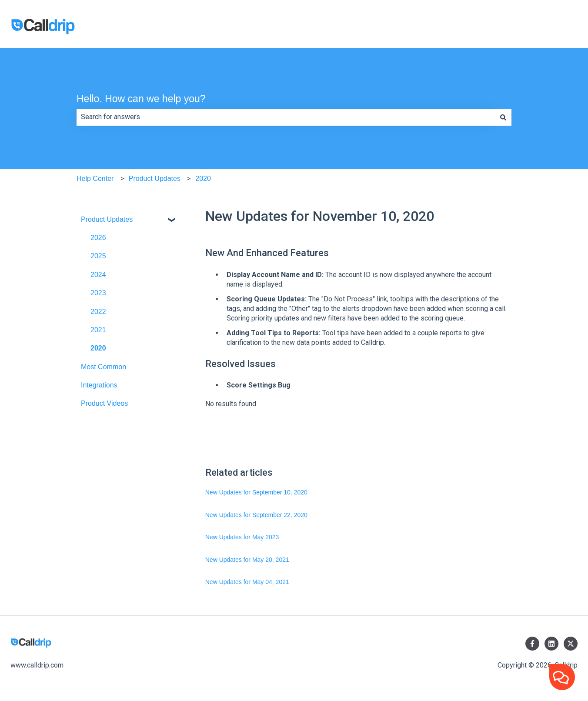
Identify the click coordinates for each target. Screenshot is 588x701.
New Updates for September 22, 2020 (256, 515)
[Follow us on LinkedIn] (551, 644)
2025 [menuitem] (98, 256)
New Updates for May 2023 (242, 537)
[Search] (503, 117)
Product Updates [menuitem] (107, 219)
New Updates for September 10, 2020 (256, 492)
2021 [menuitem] (98, 330)
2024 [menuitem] (98, 275)
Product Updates (155, 179)
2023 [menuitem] (98, 293)
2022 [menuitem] (98, 312)
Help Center (95, 179)
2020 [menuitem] (98, 348)
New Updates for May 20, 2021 (247, 560)
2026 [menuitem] (98, 238)
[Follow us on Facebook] (532, 644)
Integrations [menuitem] (99, 385)
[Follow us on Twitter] (571, 644)
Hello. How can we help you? (141, 99)
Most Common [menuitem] (104, 367)
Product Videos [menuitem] (104, 403)
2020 (203, 179)
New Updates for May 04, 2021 (247, 582)
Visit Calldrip (550, 28)
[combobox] (286, 117)
